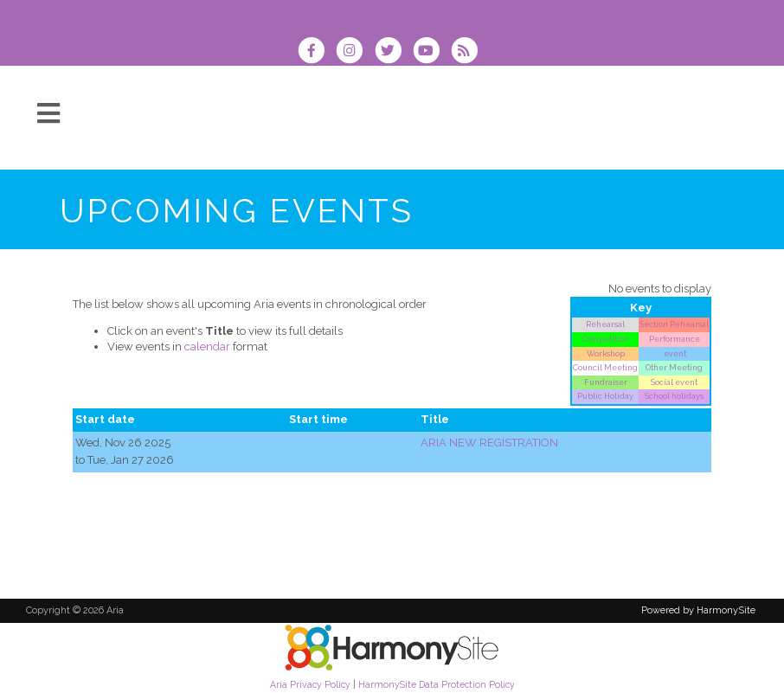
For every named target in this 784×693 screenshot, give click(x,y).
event (674, 353)
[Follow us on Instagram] (355, 52)
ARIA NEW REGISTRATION (489, 443)
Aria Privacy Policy (310, 684)
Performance (675, 339)
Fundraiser (606, 382)
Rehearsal (605, 324)
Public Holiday (605, 396)
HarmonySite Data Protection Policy (437, 684)
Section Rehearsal (674, 324)
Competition (605, 339)
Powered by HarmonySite (698, 610)
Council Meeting (605, 367)
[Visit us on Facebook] (317, 52)
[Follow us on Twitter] (393, 52)
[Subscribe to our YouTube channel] (432, 52)
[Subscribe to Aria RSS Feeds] (469, 52)
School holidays (674, 396)
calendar (207, 346)
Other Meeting (674, 367)
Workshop (606, 353)
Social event (674, 382)
